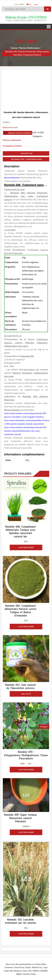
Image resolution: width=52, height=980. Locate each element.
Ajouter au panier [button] (26, 547)
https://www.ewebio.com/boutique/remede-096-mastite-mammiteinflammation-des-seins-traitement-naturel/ (25, 431)
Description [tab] (26, 153)
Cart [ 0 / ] (19, 4)
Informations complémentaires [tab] (26, 159)
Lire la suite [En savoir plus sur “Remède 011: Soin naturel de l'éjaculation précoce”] (26, 694)
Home (14, 48)
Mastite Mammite (12, 178)
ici (13, 181)
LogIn (36, 4)
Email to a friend (13, 146)
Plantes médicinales (29, 48)
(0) (29, 4)
